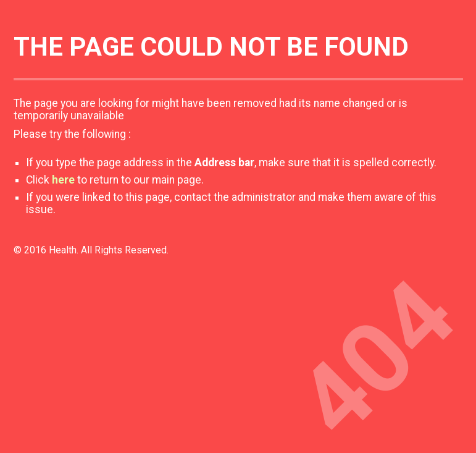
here (63, 180)
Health (63, 250)
